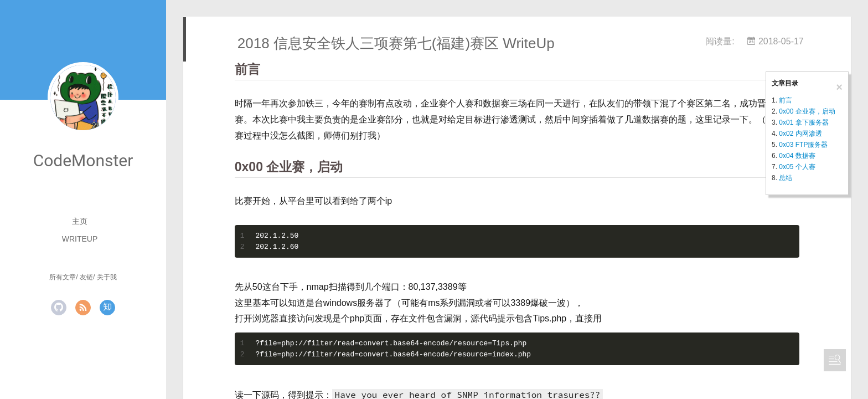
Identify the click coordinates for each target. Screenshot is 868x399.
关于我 (107, 277)
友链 (86, 277)
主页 (80, 221)
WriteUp (80, 239)
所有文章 (63, 277)
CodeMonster (83, 160)
